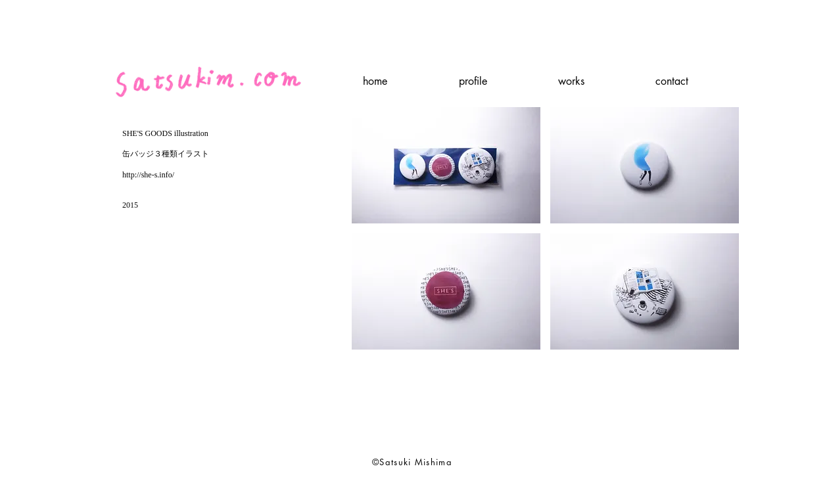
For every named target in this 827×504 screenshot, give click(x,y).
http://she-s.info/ (148, 175)
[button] (446, 165)
